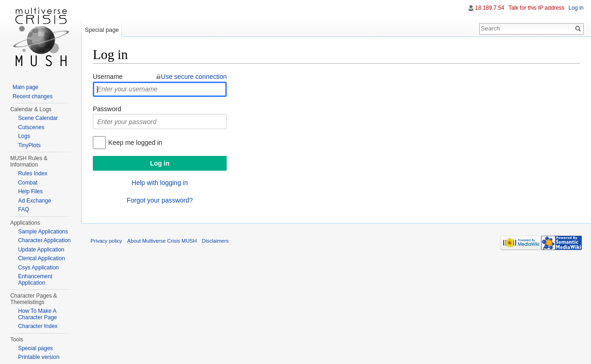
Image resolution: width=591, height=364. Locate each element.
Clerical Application (41, 258)
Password (107, 109)
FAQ (24, 209)
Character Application (44, 240)
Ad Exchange (34, 201)
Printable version (39, 357)
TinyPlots (29, 145)
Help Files (30, 191)
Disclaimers (215, 241)
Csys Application (38, 268)
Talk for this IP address (536, 8)
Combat (28, 183)
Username (108, 77)
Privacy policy (106, 241)
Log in (576, 8)
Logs (24, 136)
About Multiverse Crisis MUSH (162, 241)
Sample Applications (43, 232)
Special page (102, 30)
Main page (25, 87)
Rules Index (33, 173)
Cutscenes (31, 127)
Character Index (38, 326)
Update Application (41, 250)
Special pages (35, 348)
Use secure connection (194, 77)
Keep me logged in (136, 143)
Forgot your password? (160, 200)
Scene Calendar (38, 118)
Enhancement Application (35, 280)
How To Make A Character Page (37, 314)
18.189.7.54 (490, 8)
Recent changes (33, 96)
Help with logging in (160, 183)
